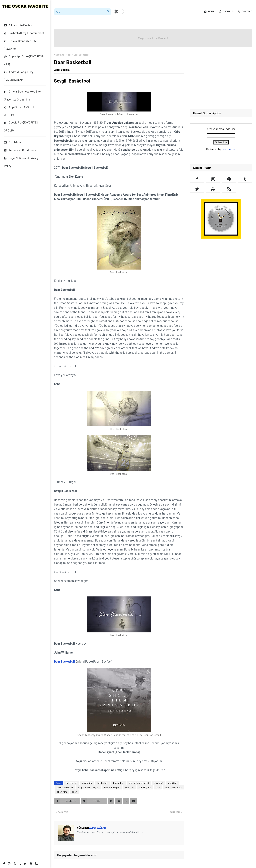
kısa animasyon (112, 787)
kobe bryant (145, 787)
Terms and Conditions (20, 150)
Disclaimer (13, 142)
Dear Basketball (64, 661)
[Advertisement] (221, 78)
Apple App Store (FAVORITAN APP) (24, 60)
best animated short (139, 783)
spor (69, 55)
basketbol (118, 783)
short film (62, 792)
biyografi (159, 783)
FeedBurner (229, 149)
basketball (103, 783)
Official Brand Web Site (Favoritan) (20, 45)
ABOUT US (226, 11)
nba (158, 787)
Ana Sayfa (59, 55)
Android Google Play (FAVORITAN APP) (19, 76)
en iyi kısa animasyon (88, 787)
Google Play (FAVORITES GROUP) (21, 126)
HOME (209, 11)
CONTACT (245, 11)
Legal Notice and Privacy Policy (21, 162)
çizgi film (173, 783)
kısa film (129, 787)
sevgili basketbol (173, 787)
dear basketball (65, 787)
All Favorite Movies (18, 25)
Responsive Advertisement (153, 38)
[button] (119, 11)
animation (87, 783)
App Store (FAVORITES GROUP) (20, 111)
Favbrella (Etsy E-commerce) (24, 33)
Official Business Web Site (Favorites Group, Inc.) (22, 95)
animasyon (72, 783)
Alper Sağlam (62, 70)
